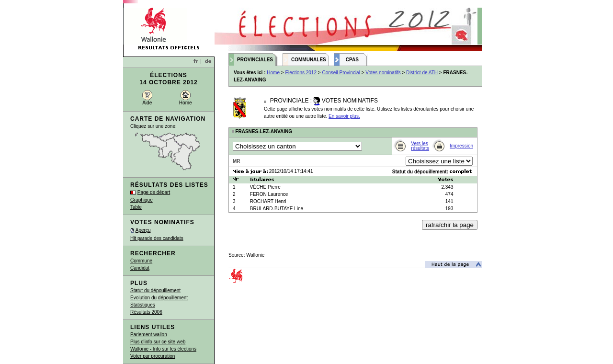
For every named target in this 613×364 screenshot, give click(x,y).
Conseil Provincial (341, 73)
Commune (141, 261)
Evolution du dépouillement (159, 298)
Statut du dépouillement (155, 290)
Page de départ (154, 192)
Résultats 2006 (146, 312)
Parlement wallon (149, 335)
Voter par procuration (153, 356)
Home (186, 103)
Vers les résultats (420, 146)
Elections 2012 (301, 73)
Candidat (140, 268)
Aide (147, 103)
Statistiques (143, 305)
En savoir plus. (344, 116)
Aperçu (143, 230)
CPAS (352, 60)
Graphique (142, 200)
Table (136, 207)
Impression (461, 146)
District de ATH (422, 73)
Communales (309, 60)
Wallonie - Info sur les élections (163, 349)
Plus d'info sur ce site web (158, 342)
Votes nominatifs (383, 73)
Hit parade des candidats (157, 238)
